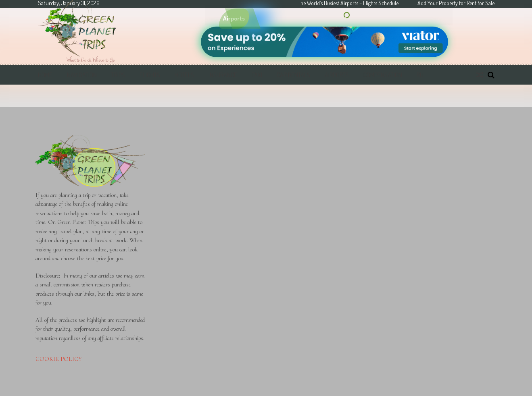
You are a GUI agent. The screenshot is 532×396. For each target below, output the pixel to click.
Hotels (184, 75)
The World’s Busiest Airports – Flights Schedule (348, 3)
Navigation (82, 75)
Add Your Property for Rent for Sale (456, 3)
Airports (337, 75)
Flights (150, 75)
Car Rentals (293, 75)
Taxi (257, 75)
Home (45, 75)
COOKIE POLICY (59, 359)
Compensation (383, 75)
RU (420, 75)
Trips (118, 75)
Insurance (223, 75)
